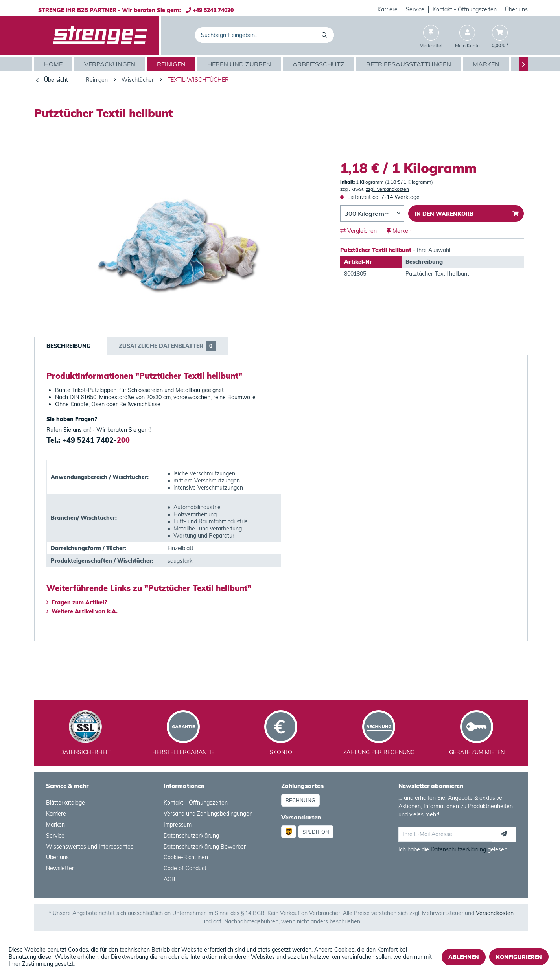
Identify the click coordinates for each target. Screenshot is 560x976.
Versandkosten (495, 913)
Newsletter (60, 868)
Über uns (516, 9)
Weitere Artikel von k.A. (82, 611)
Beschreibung (69, 346)
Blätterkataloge (65, 803)
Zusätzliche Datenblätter (167, 346)
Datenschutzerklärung (191, 836)
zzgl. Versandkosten (387, 189)
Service (415, 9)
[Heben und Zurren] (240, 64)
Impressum (178, 825)
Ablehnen (464, 957)
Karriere (388, 9)
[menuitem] (388, 9)
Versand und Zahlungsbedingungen (208, 814)
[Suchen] (326, 35)
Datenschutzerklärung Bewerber (205, 847)
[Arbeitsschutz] (320, 64)
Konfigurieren (519, 957)
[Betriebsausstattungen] (410, 64)
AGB (169, 879)
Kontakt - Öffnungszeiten (465, 9)
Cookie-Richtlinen (186, 857)
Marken (55, 825)
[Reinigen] (172, 64)
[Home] (54, 64)
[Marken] (487, 64)
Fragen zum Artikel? (77, 602)
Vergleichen (358, 231)
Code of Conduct (185, 868)
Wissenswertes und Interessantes (90, 847)
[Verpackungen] (111, 64)
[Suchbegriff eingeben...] (264, 35)
